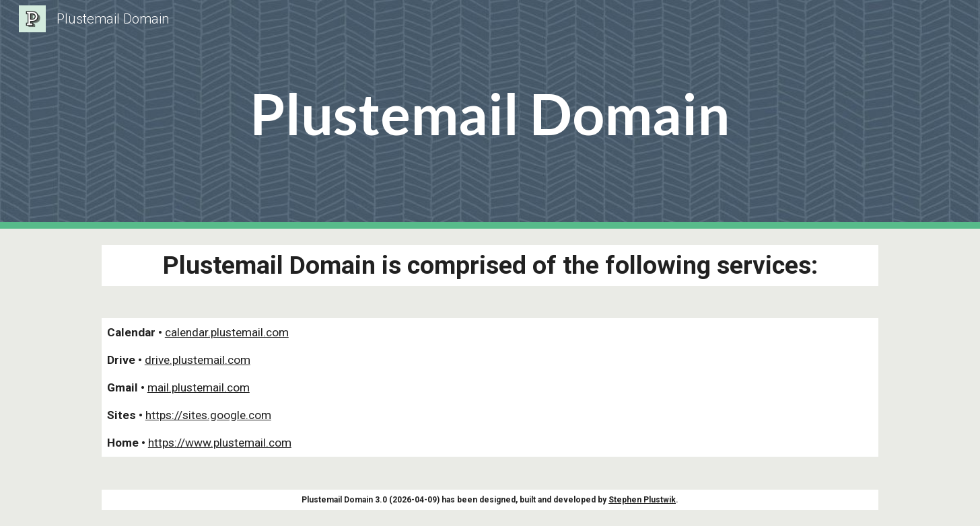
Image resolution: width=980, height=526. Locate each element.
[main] (490, 115)
